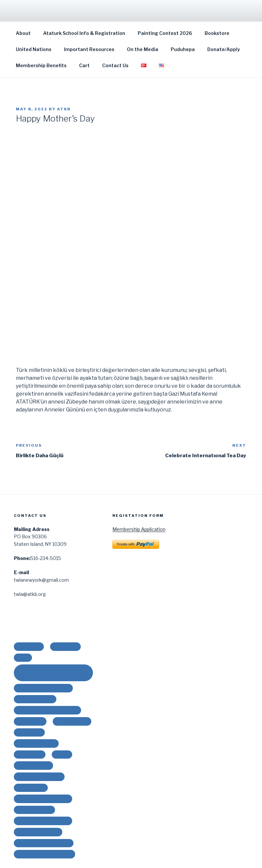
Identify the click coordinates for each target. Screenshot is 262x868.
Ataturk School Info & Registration (84, 33)
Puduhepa (183, 49)
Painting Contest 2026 (165, 33)
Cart (84, 65)
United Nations (34, 49)
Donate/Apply (224, 49)
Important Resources (89, 49)
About (23, 33)
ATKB (64, 109)
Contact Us (115, 65)
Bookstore (217, 33)
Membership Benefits (41, 65)
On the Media (143, 49)
